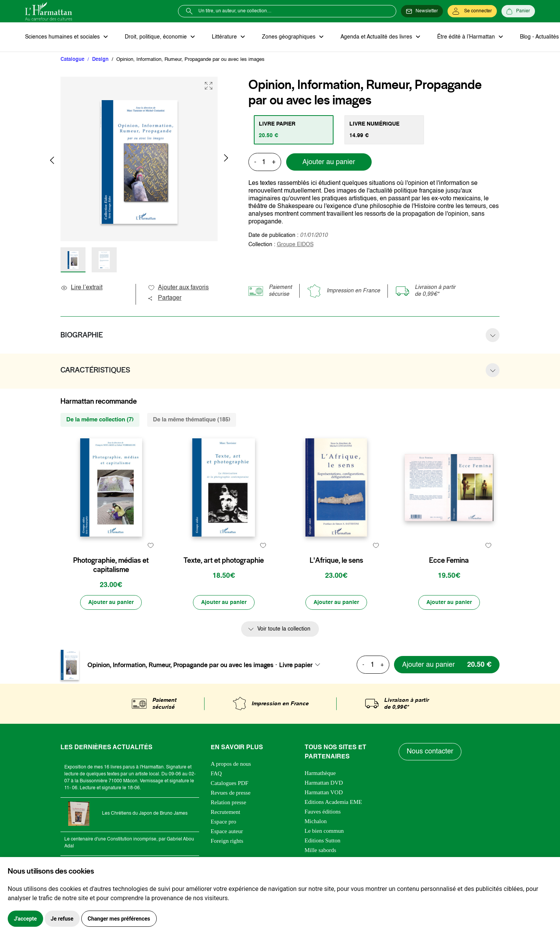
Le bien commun (324, 831)
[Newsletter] (422, 11)
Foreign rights (227, 841)
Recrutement (226, 812)
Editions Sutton (323, 840)
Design (100, 60)
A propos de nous (231, 764)
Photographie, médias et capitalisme (111, 565)
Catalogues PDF (230, 783)
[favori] (150, 545)
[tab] (294, 130)
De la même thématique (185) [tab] (192, 420)
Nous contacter (430, 751)
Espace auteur (227, 831)
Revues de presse (231, 793)
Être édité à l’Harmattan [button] (467, 37)
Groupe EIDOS (295, 245)
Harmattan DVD (324, 783)
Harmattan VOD (324, 792)
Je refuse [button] (62, 919)
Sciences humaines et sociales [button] (63, 37)
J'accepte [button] (25, 919)
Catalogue (72, 60)
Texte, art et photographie (224, 560)
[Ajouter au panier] (111, 602)
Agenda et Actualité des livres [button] (377, 37)
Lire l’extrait (81, 288)
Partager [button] (164, 298)
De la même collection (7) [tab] (100, 420)
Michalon (316, 821)
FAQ (216, 773)
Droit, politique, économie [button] (157, 37)
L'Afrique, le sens (336, 560)
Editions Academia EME (333, 802)
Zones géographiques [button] (289, 37)
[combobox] (302, 665)
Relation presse (228, 802)
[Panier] (518, 11)
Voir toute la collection (284, 629)
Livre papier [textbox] (296, 665)
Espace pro (223, 822)
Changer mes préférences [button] (119, 919)
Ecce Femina (449, 560)
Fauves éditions (323, 812)
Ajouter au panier (329, 162)
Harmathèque (320, 773)
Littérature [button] (225, 37)
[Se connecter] (472, 11)
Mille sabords (320, 850)
